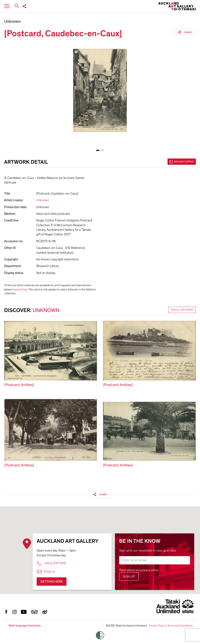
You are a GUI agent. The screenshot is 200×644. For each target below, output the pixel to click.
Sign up (129, 577)
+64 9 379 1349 (51, 563)
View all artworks (182, 310)
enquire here (20, 289)
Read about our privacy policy (139, 570)
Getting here (52, 582)
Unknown (12, 22)
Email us (46, 572)
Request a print (182, 162)
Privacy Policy (157, 626)
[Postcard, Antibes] (19, 385)
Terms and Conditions (180, 626)
